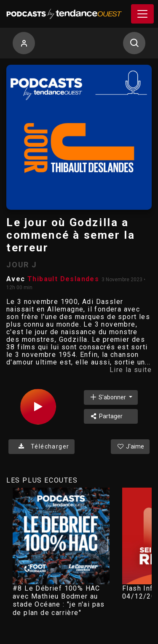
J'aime (130, 446)
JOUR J (22, 265)
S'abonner (108, 397)
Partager (106, 416)
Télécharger (42, 446)
